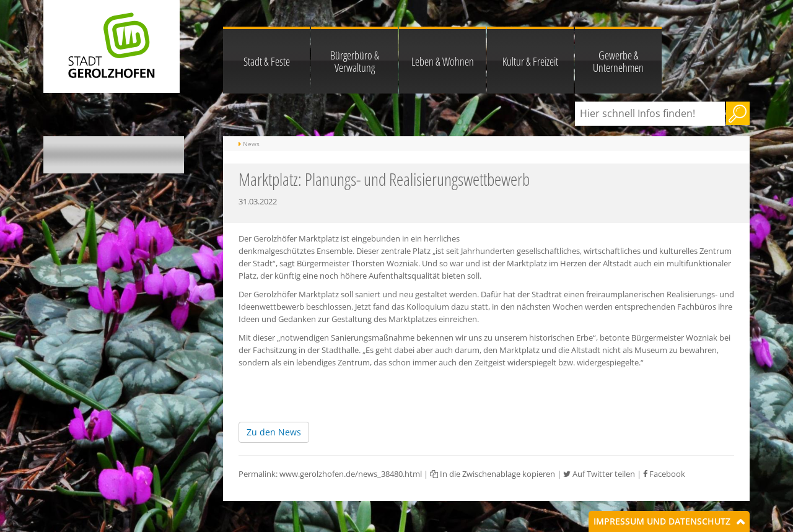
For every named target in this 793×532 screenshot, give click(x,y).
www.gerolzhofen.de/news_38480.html (351, 474)
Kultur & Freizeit (530, 61)
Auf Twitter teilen (599, 474)
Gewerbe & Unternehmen (618, 61)
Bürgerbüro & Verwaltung (355, 61)
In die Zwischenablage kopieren (493, 474)
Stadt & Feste (267, 61)
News (251, 144)
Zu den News (274, 432)
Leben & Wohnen (443, 61)
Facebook (664, 474)
